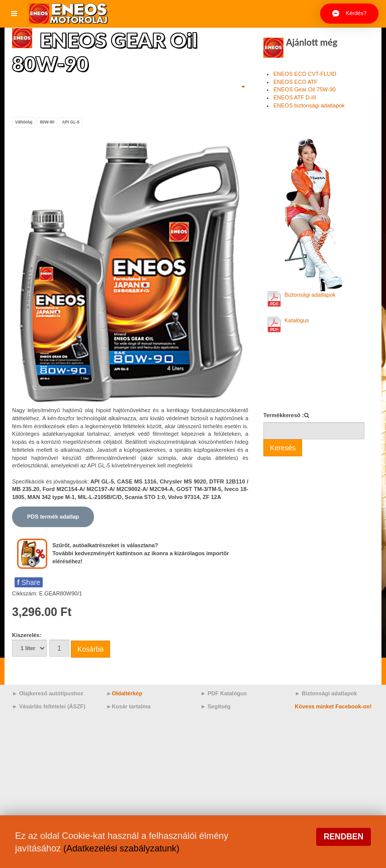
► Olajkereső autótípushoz (48, 693)
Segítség (219, 706)
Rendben (344, 837)
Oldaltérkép (127, 693)
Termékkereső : (284, 415)
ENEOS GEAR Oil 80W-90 (108, 51)
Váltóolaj (24, 122)
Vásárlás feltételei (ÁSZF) (52, 706)
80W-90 (47, 122)
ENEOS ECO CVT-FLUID (305, 74)
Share (29, 582)
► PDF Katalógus (224, 693)
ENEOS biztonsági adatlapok (309, 105)
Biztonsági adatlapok (310, 295)
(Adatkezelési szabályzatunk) (122, 848)
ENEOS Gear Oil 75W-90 (305, 89)
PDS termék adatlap (53, 516)
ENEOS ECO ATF (296, 82)
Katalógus (297, 320)
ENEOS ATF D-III (295, 97)
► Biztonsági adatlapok (326, 693)
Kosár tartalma (131, 706)
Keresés (283, 448)
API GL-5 (71, 122)
